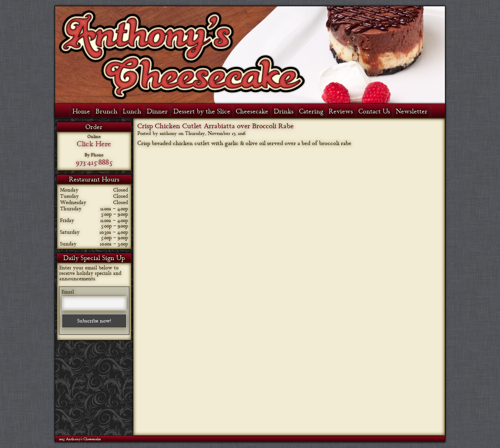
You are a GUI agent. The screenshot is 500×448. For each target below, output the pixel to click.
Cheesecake (252, 111)
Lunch (132, 111)
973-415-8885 (94, 162)
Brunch (107, 111)
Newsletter (412, 111)
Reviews (341, 111)
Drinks (284, 111)
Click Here (94, 144)
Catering (311, 111)
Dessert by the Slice (202, 111)
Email (68, 292)
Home (81, 111)
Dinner (157, 111)
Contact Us (374, 111)
